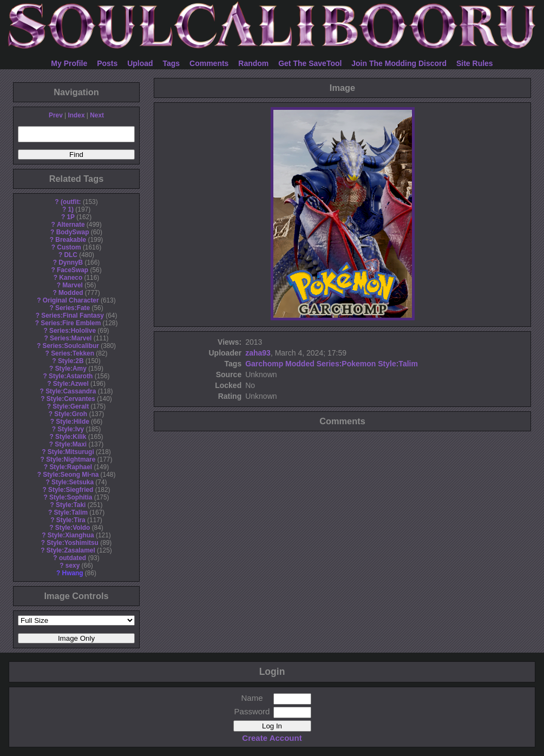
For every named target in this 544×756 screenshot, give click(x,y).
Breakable (71, 240)
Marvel (73, 285)
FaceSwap (73, 270)
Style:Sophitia (71, 497)
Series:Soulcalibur (71, 346)
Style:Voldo (73, 528)
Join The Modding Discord (399, 63)
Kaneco (71, 278)
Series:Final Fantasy (73, 315)
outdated (73, 558)
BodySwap (73, 232)
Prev (56, 115)
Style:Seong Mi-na (71, 475)
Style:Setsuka (73, 482)
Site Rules (475, 63)
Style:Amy (71, 369)
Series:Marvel (71, 338)
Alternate (71, 225)
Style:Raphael (71, 467)
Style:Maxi (71, 444)
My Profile (69, 63)
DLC (71, 255)
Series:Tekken (73, 353)
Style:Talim (71, 512)
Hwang (73, 573)
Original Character (71, 300)
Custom (69, 247)
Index (76, 115)
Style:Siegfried (71, 490)
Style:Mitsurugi (71, 452)
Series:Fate (73, 308)
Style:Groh (71, 414)
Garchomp (264, 364)
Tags (172, 63)
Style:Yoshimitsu (73, 543)
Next (97, 115)
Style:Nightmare (71, 459)
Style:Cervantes (71, 399)
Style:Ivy (71, 429)
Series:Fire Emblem (71, 323)
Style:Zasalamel (71, 550)
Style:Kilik (71, 437)
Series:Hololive (73, 331)
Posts (107, 63)
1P (71, 217)
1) (71, 209)
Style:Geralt (71, 406)
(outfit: (71, 202)
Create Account (272, 738)
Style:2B (71, 361)
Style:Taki (71, 505)
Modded (71, 293)
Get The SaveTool (310, 63)
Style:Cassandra (71, 391)
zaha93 (258, 353)
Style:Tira (71, 520)
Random (253, 63)
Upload (140, 63)
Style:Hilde (72, 422)
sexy (73, 566)
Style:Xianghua (71, 535)
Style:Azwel (71, 384)
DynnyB (71, 262)
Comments (209, 63)
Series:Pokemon (346, 364)
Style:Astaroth (71, 376)
